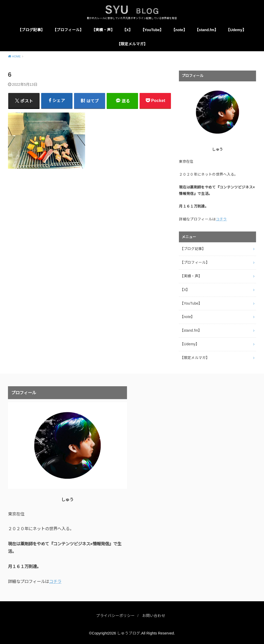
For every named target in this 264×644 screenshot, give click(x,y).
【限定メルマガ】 (132, 44)
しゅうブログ (129, 633)
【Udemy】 (236, 30)
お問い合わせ (154, 616)
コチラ (221, 219)
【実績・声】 (103, 30)
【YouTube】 (152, 30)
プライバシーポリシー (115, 616)
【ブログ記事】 (31, 30)
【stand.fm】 (206, 30)
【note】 (179, 30)
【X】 (128, 30)
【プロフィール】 (68, 30)
